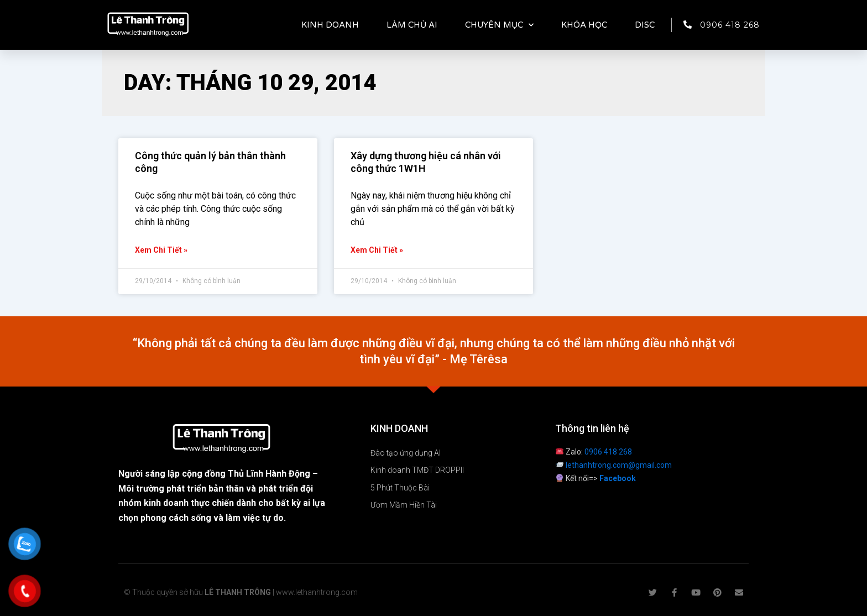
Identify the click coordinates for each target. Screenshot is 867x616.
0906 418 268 (608, 452)
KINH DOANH (330, 25)
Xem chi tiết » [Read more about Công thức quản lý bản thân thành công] (161, 250)
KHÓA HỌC (584, 25)
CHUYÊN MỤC (499, 25)
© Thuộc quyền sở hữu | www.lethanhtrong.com (241, 592)
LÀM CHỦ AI (412, 25)
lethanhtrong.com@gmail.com (619, 465)
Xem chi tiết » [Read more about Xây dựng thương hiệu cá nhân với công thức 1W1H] (377, 250)
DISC (645, 25)
